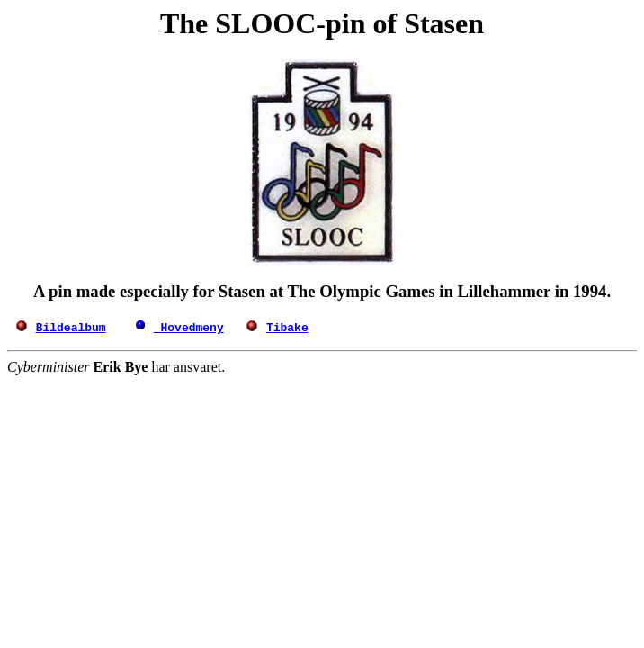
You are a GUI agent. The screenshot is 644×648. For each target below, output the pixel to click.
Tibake (287, 327)
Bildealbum (71, 327)
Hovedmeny (189, 327)
